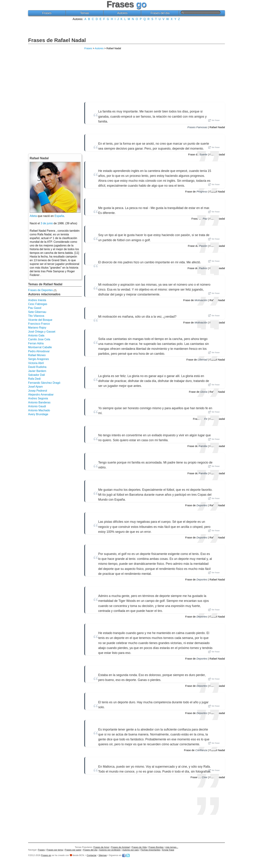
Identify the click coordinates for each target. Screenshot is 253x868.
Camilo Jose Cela (39, 339)
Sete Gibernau (37, 312)
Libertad (202, 360)
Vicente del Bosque (40, 320)
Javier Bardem (37, 371)
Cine (205, 777)
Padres (203, 268)
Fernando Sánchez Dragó (44, 383)
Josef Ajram (35, 387)
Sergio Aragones (38, 359)
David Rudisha (37, 367)
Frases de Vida (139, 847)
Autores (122, 13)
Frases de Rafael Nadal (57, 40)
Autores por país (131, 850)
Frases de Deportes (40, 290)
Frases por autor (73, 850)
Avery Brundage (38, 414)
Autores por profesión (110, 850)
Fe (206, 419)
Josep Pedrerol (38, 391)
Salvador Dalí (37, 375)
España (59, 216)
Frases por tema (55, 850)
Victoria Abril (36, 363)
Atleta (33, 216)
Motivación (201, 300)
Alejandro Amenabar (41, 395)
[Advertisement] (126, 29)
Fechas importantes (150, 850)
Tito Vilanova (36, 316)
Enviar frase (168, 850)
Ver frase (214, 120)
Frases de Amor (101, 847)
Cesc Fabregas (38, 304)
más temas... (172, 847)
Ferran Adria (36, 343)
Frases (47, 13)
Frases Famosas (197, 127)
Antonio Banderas (39, 402)
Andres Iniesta (37, 300)
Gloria (204, 392)
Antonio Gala (36, 335)
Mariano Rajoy (37, 328)
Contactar (92, 855)
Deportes (202, 505)
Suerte (203, 154)
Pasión (203, 246)
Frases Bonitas (156, 847)
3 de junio (47, 223)
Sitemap (103, 855)
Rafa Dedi (34, 379)
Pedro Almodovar (39, 351)
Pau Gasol (35, 308)
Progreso (202, 192)
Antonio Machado (39, 410)
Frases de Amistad (121, 847)
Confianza (201, 750)
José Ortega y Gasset (42, 332)
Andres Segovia (38, 398)
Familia (203, 446)
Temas (85, 13)
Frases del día (160, 13)
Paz (205, 219)
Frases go (46, 855)
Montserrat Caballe (40, 347)
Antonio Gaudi (37, 406)
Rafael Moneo (37, 355)
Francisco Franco (39, 324)
